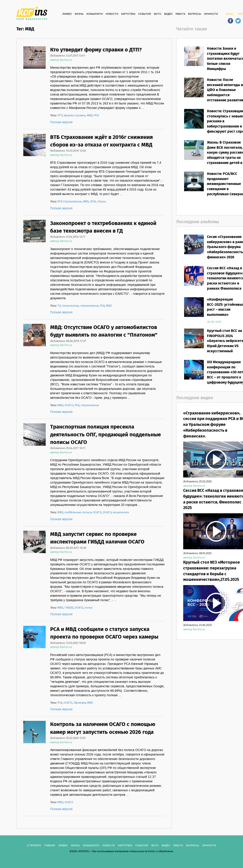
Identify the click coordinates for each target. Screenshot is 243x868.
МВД (90, 116)
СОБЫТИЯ (145, 14)
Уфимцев (80, 703)
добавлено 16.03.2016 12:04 (68, 151)
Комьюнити (95, 14)
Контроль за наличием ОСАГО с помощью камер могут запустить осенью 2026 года (103, 728)
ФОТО (158, 14)
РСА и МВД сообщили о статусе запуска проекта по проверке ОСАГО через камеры (104, 633)
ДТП (60, 116)
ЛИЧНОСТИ (211, 14)
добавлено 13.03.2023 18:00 (68, 643)
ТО (59, 306)
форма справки (75, 116)
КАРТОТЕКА (128, 14)
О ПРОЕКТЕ (34, 846)
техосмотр (71, 306)
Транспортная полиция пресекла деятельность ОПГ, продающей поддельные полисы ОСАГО (105, 435)
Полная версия (61, 122)
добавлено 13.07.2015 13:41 (68, 56)
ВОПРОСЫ (195, 14)
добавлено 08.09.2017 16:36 (68, 548)
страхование (89, 306)
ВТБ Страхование (69, 202)
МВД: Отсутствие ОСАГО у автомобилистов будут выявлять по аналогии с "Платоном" (104, 331)
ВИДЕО (168, 14)
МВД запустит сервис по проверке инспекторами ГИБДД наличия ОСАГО (97, 538)
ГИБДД (69, 608)
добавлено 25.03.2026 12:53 (68, 738)
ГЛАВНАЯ (50, 846)
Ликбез (67, 14)
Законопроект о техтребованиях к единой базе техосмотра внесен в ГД (103, 227)
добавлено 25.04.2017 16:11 (68, 448)
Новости (112, 14)
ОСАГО (69, 405)
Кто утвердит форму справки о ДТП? (96, 50)
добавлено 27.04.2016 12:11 (68, 237)
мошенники (121, 513)
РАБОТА (180, 14)
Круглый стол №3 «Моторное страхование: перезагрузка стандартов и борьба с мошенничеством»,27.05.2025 (212, 571)
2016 (93, 202)
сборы (102, 202)
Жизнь (79, 14)
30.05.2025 (214, 322)
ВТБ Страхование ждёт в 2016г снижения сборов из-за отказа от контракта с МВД (101, 141)
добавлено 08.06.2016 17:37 (68, 341)
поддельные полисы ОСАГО (83, 513)
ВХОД (229, 14)
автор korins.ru (61, 60)
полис (89, 608)
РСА (96, 116)
